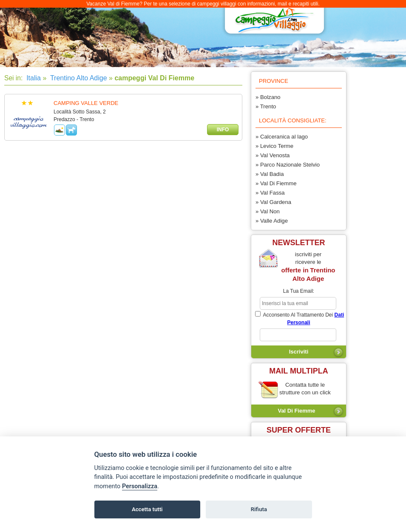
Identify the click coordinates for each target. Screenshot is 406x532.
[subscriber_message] (298, 335)
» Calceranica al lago (282, 137)
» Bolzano (268, 97)
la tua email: (299, 291)
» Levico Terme (274, 146)
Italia (33, 78)
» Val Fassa (270, 193)
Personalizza (140, 486)
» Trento (266, 106)
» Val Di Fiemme (276, 183)
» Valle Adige (272, 221)
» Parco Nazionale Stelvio (288, 165)
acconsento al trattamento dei (300, 318)
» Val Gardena (273, 202)
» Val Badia (270, 174)
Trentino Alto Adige (78, 78)
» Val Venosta (273, 155)
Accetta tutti (147, 509)
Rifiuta (259, 509)
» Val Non (268, 211)
